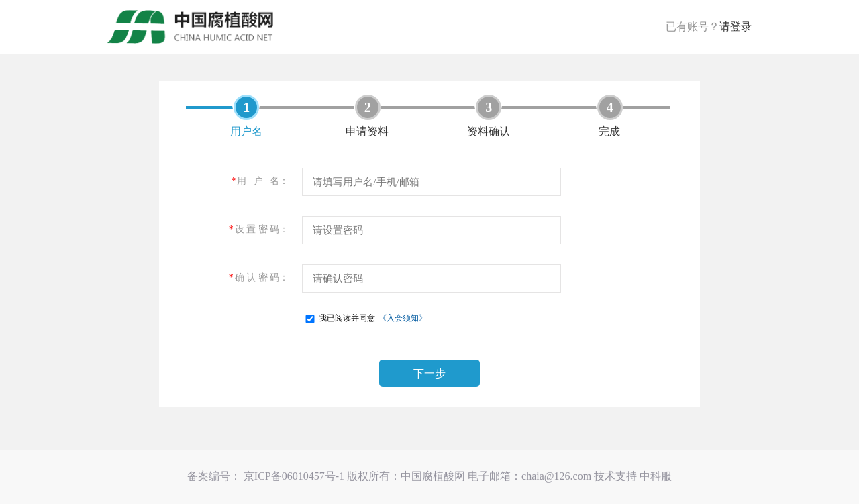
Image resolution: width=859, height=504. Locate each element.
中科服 (656, 476)
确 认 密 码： (259, 278)
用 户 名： (260, 181)
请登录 (736, 27)
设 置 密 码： (259, 229)
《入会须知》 (403, 318)
